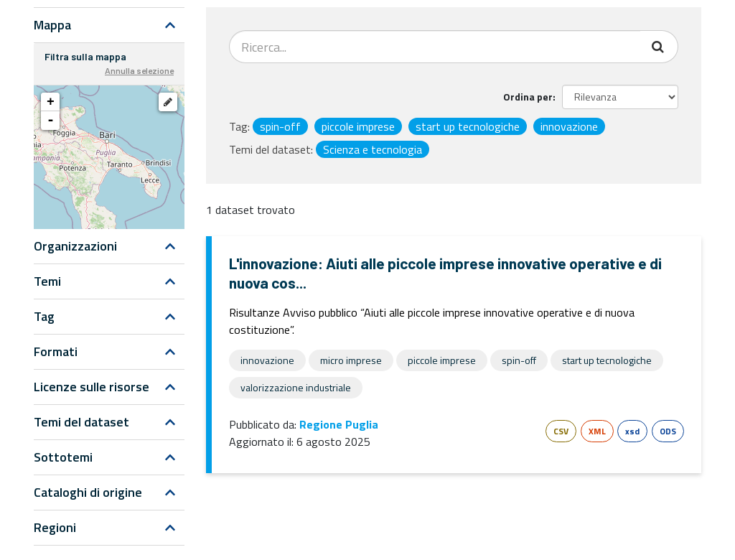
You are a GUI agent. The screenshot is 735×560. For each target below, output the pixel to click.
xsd (632, 431)
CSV (561, 431)
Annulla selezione (139, 70)
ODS (668, 431)
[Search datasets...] (435, 47)
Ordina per (528, 97)
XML (597, 431)
